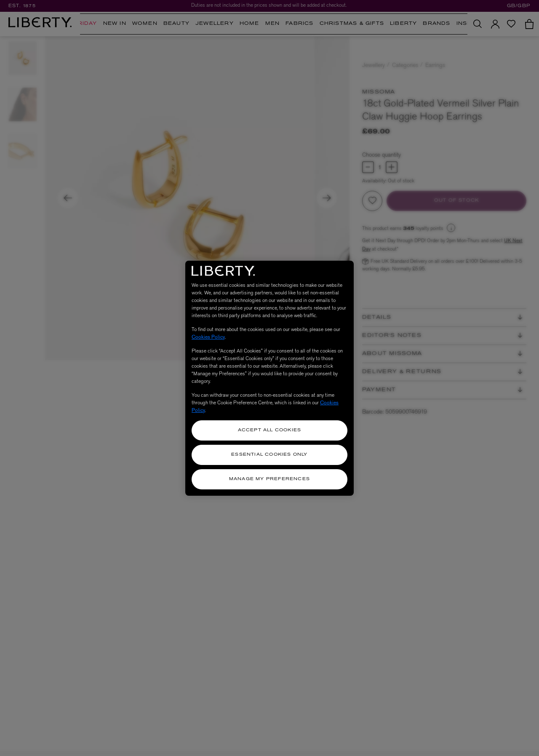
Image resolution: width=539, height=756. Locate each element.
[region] (269, 378)
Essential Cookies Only (269, 455)
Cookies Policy (208, 337)
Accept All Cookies (270, 430)
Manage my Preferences (269, 479)
